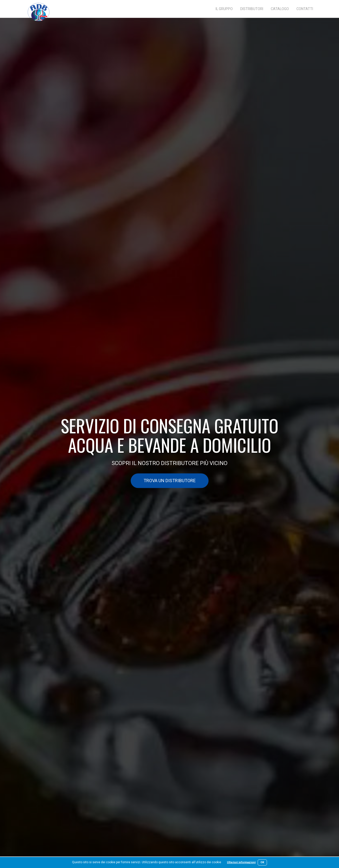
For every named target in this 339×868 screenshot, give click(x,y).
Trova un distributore (170, 481)
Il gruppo (224, 9)
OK (262, 862)
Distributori (252, 9)
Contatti (305, 9)
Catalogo (280, 9)
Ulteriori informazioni (241, 862)
